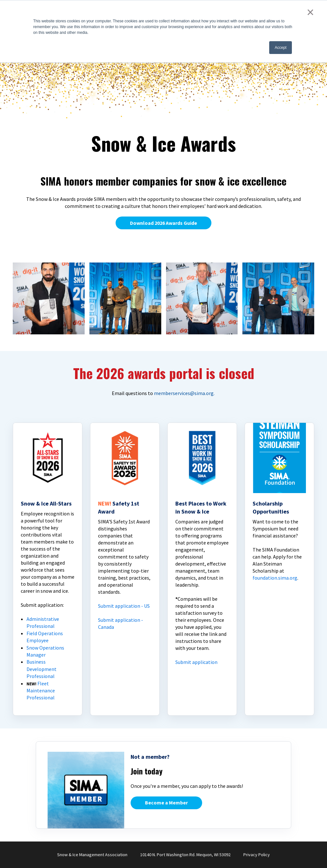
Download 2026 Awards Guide (163, 223)
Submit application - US (124, 606)
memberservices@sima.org (184, 393)
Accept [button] (281, 48)
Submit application (196, 662)
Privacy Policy (257, 855)
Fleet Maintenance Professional (41, 691)
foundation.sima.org (275, 578)
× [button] (310, 12)
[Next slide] (304, 301)
